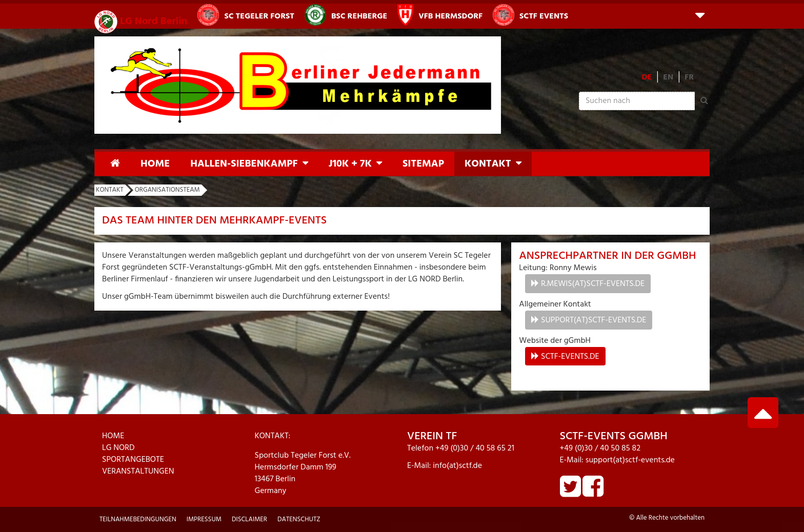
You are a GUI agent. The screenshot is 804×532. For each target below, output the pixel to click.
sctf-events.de (570, 357)
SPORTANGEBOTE (133, 460)
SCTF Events (530, 15)
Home (155, 164)
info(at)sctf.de (457, 466)
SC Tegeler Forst (246, 15)
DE (647, 77)
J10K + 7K (350, 164)
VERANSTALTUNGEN (138, 472)
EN (668, 77)
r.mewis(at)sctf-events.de (593, 284)
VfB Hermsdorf (440, 15)
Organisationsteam (167, 190)
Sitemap (423, 164)
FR (689, 77)
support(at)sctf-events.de (594, 320)
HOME (113, 436)
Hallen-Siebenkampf (244, 164)
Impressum (204, 519)
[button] (700, 15)
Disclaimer (249, 519)
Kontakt (488, 164)
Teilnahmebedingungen (138, 519)
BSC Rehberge (346, 15)
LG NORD (118, 448)
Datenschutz (299, 519)
